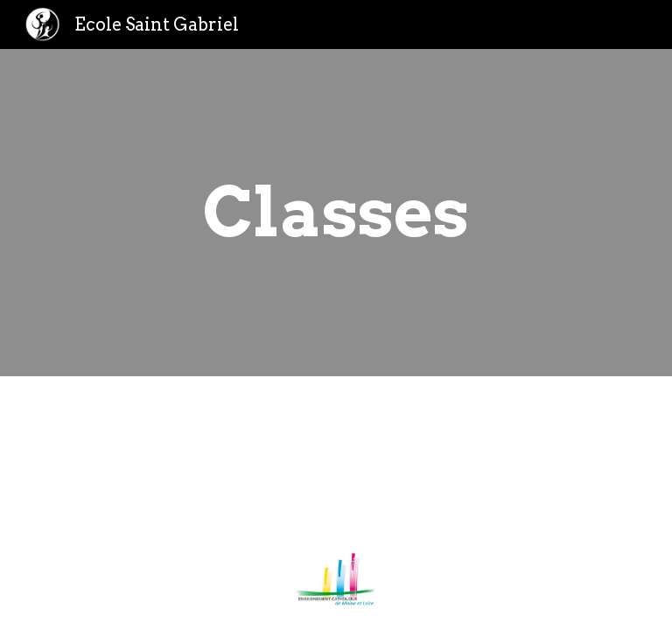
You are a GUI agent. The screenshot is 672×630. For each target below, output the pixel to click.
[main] (336, 213)
